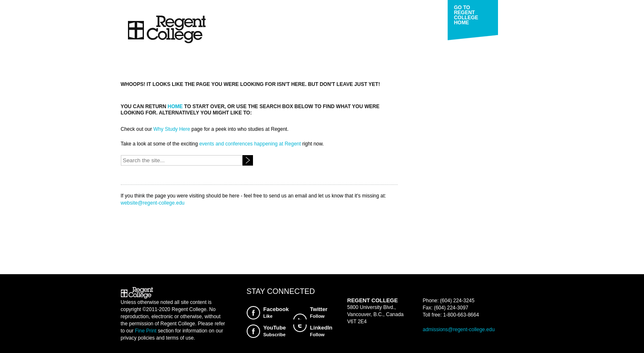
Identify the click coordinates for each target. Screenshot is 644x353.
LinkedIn (321, 331)
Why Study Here (172, 129)
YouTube (275, 331)
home (175, 106)
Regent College (166, 30)
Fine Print (146, 331)
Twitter (319, 313)
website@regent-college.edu (153, 203)
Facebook (276, 313)
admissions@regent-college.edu (459, 330)
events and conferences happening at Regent (250, 144)
